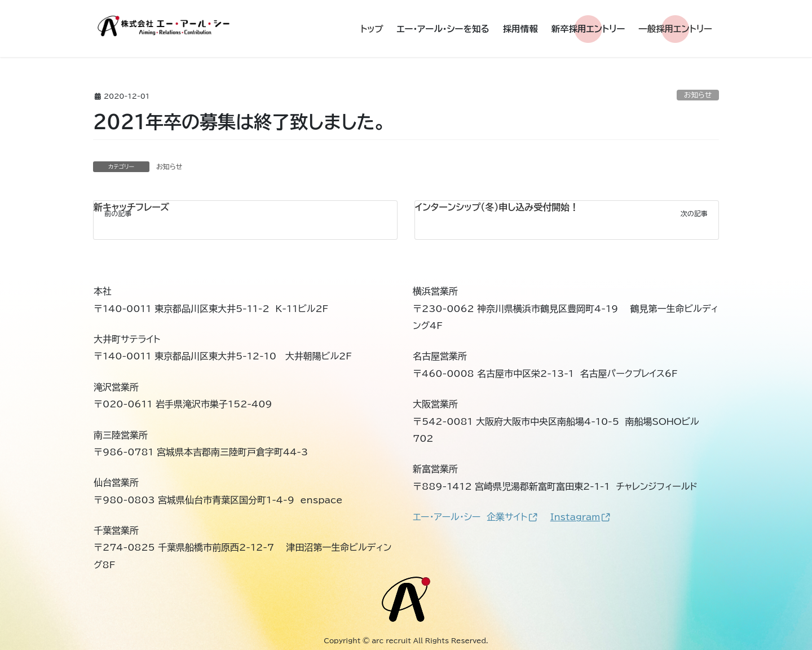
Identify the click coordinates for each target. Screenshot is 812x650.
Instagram (580, 517)
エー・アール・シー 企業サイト (475, 517)
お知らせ (698, 95)
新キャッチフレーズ (131, 207)
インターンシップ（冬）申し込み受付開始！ (497, 207)
